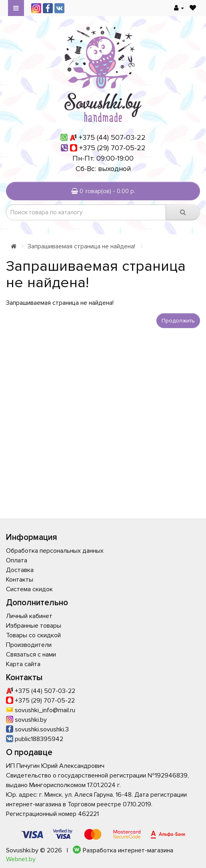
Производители (29, 645)
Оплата (17, 560)
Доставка (20, 570)
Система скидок (29, 589)
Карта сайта (23, 664)
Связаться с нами (31, 655)
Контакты (20, 580)
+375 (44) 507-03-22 (112, 137)
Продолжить (178, 321)
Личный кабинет (29, 616)
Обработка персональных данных (55, 551)
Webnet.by (21, 859)
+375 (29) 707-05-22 (112, 148)
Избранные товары (34, 626)
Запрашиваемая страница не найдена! (81, 246)
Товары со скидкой (33, 635)
